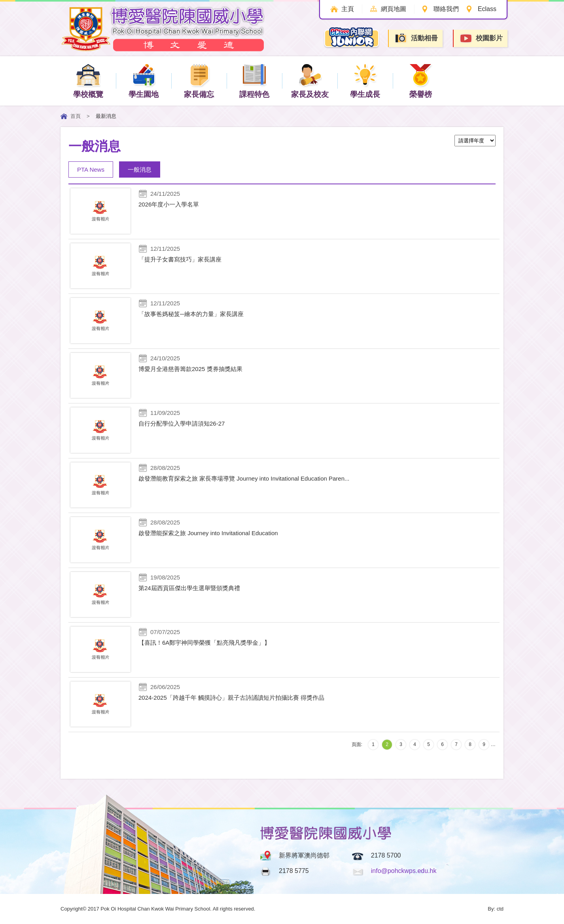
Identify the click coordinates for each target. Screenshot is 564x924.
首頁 (76, 116)
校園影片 (481, 39)
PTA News (91, 169)
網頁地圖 (392, 9)
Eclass (487, 9)
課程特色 (254, 80)
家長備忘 (199, 80)
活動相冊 (416, 38)
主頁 (345, 9)
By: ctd (496, 909)
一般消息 (140, 169)
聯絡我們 (445, 9)
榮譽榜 (421, 80)
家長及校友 (310, 80)
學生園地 (144, 80)
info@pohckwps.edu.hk (404, 871)
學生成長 (365, 80)
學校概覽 (88, 80)
